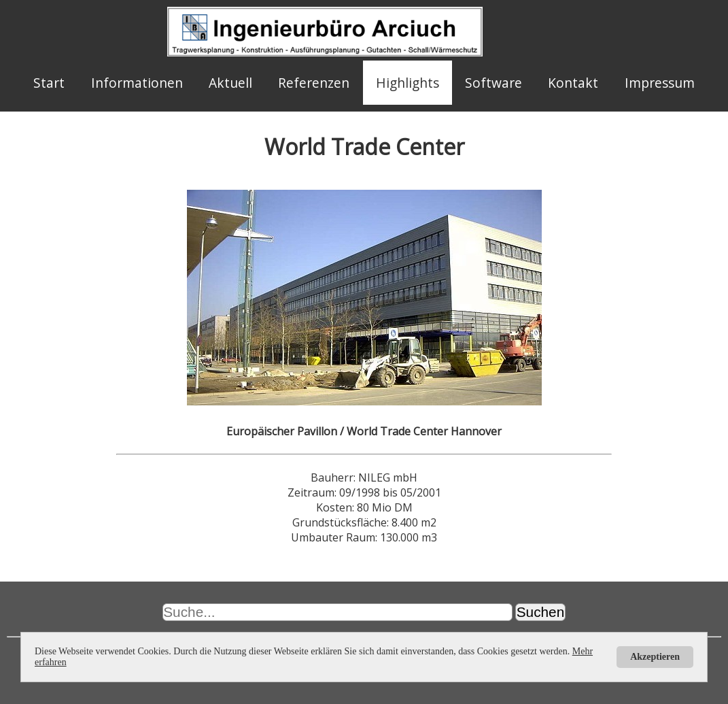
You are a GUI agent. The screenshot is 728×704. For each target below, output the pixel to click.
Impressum (660, 83)
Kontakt (573, 83)
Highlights (408, 83)
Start (49, 83)
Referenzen (314, 83)
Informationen (137, 83)
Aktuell (230, 83)
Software (493, 83)
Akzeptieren (655, 657)
